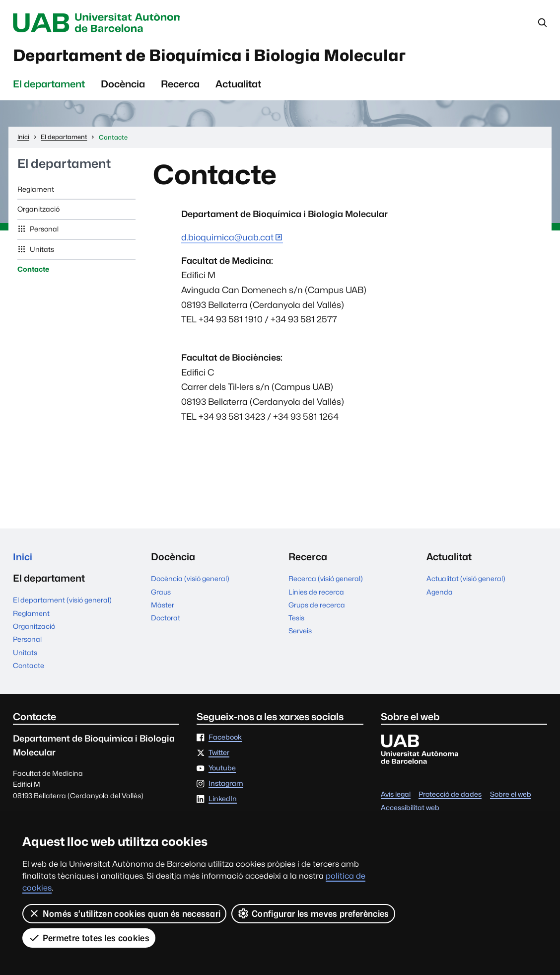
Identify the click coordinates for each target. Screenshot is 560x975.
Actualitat (238, 86)
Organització (38, 211)
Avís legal (396, 798)
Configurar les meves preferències (314, 913)
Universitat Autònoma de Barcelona (104, 23)
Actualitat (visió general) (466, 581)
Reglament (36, 191)
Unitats (41, 251)
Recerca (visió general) (326, 581)
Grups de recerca (317, 607)
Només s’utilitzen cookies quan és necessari (125, 913)
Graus (161, 594)
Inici (23, 559)
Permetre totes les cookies (89, 938)
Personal (43, 231)
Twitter (219, 755)
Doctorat (166, 620)
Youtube (222, 771)
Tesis (296, 620)
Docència (123, 86)
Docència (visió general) (190, 581)
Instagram (226, 786)
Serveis (300, 633)
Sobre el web (511, 798)
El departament (49, 86)
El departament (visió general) (62, 603)
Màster (163, 607)
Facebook (225, 741)
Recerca (180, 86)
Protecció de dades (450, 798)
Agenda (440, 594)
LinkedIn (223, 802)
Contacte (33, 271)
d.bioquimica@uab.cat (227, 239)
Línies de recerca (316, 594)
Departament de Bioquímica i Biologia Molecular (219, 56)
